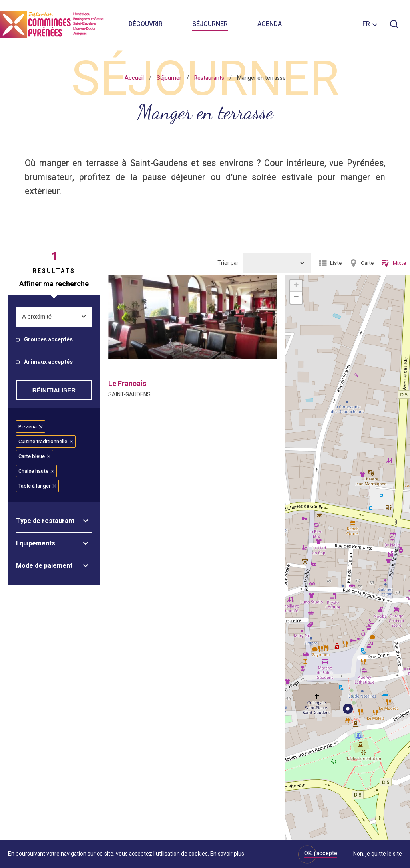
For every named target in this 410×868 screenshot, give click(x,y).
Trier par (228, 263)
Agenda (270, 24)
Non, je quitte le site (378, 854)
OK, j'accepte (321, 853)
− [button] (296, 298)
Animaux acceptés (48, 362)
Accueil (134, 78)
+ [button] (296, 286)
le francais (127, 384)
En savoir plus (227, 854)
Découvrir (146, 24)
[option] (193, 317)
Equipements (36, 543)
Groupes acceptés (48, 340)
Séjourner (210, 24)
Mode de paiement (44, 566)
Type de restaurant (45, 521)
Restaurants (209, 78)
